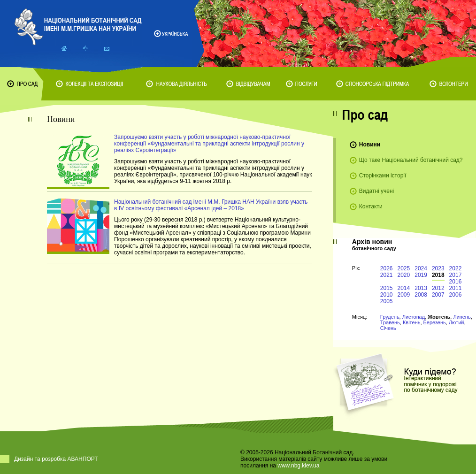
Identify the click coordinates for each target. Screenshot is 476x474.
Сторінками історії (383, 176)
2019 (421, 275)
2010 (387, 295)
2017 (456, 275)
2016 (456, 282)
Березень (435, 322)
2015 (387, 288)
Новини (370, 145)
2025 (404, 268)
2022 (456, 268)
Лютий (457, 322)
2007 (438, 295)
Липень (462, 317)
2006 (456, 295)
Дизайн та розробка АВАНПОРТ (56, 459)
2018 (438, 275)
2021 (387, 275)
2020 (404, 275)
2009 (404, 295)
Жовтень (439, 317)
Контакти (371, 206)
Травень (390, 322)
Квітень (412, 322)
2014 (404, 288)
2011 (456, 288)
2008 (421, 295)
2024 (421, 268)
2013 (421, 288)
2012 (438, 288)
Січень (388, 328)
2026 (387, 268)
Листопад (414, 317)
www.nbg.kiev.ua (298, 466)
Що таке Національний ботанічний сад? (411, 160)
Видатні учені (376, 191)
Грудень (390, 317)
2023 (438, 268)
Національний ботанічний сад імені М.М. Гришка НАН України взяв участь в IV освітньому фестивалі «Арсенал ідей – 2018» (211, 205)
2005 (387, 301)
